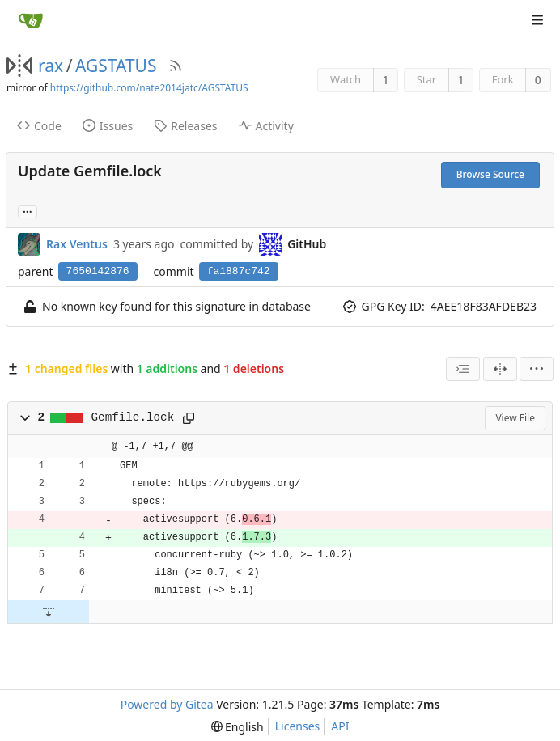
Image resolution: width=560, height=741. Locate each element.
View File (515, 418)
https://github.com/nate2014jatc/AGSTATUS (149, 88)
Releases (185, 126)
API (340, 726)
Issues (108, 126)
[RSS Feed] (176, 66)
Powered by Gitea (167, 704)
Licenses (298, 726)
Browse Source (490, 174)
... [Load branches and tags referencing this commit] (28, 211)
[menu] (537, 369)
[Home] (31, 20)
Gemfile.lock (133, 417)
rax (51, 66)
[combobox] (463, 369)
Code (39, 126)
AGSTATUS (116, 66)
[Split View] (500, 369)
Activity (266, 126)
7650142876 (98, 271)
